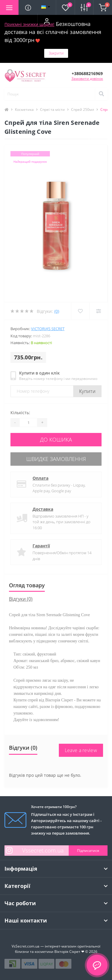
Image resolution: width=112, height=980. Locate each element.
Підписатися (88, 851)
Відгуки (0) (21, 599)
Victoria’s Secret (48, 329)
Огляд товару (27, 585)
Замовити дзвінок (87, 79)
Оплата (40, 478)
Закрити (56, 53)
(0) (57, 311)
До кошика (56, 439)
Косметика (24, 110)
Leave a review (81, 750)
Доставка (43, 509)
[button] (47, 21)
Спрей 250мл (83, 110)
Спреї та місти (52, 110)
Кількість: (20, 413)
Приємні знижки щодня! (29, 24)
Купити (87, 391)
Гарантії (41, 546)
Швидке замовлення (56, 459)
